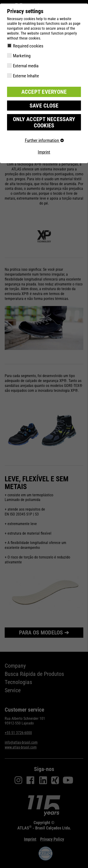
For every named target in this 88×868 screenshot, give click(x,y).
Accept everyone (44, 92)
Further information (44, 140)
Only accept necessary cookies (44, 122)
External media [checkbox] (26, 66)
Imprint (44, 152)
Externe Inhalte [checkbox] (26, 76)
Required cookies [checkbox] (28, 46)
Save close (44, 106)
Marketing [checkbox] (22, 56)
